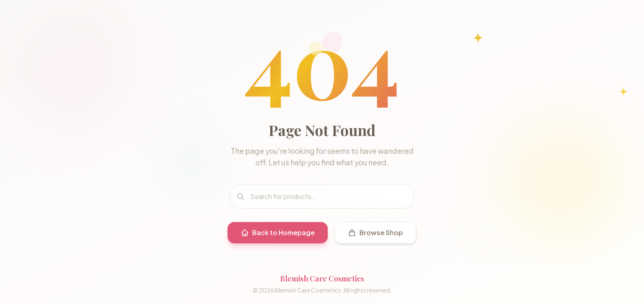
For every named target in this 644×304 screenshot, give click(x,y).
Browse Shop (375, 234)
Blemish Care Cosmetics (322, 279)
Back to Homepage (278, 234)
